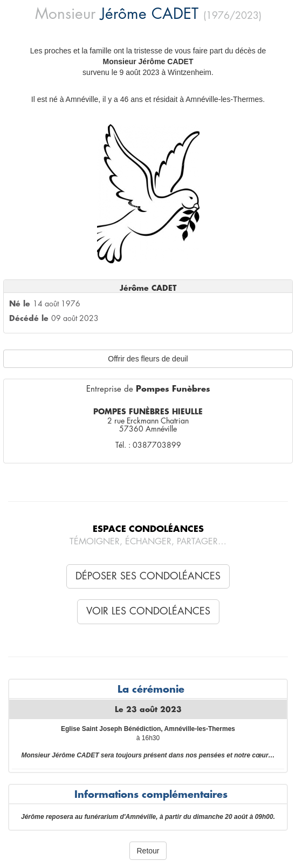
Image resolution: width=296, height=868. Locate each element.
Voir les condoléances (148, 611)
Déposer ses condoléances (148, 576)
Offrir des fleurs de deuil (148, 359)
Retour (148, 851)
